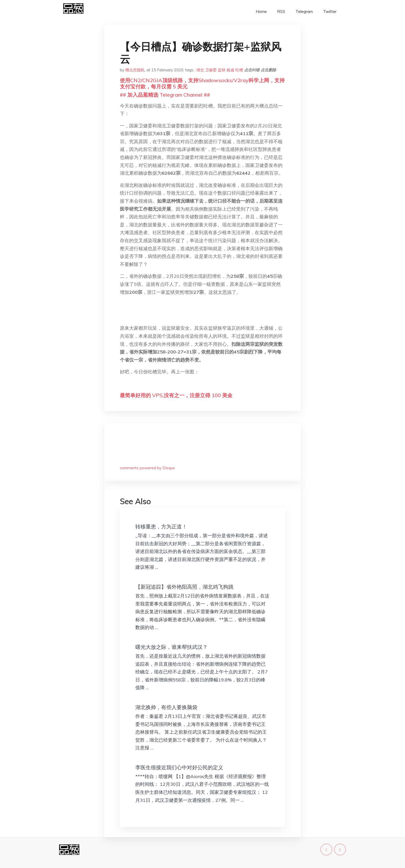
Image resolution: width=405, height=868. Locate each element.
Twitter (330, 11)
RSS (281, 11)
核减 (230, 70)
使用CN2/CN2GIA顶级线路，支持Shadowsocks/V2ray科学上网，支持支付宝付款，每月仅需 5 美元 (202, 83)
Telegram (304, 11)
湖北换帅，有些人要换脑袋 (166, 707)
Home (261, 11)
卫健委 (211, 70)
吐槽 (239, 70)
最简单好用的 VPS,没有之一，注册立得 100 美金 (176, 395)
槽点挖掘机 (135, 70)
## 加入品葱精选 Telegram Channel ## (165, 95)
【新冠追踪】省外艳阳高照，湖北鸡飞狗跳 (184, 587)
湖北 (200, 70)
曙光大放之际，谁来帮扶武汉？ (172, 647)
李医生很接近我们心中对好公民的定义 (179, 767)
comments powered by (147, 468)
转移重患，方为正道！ (161, 527)
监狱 (222, 70)
